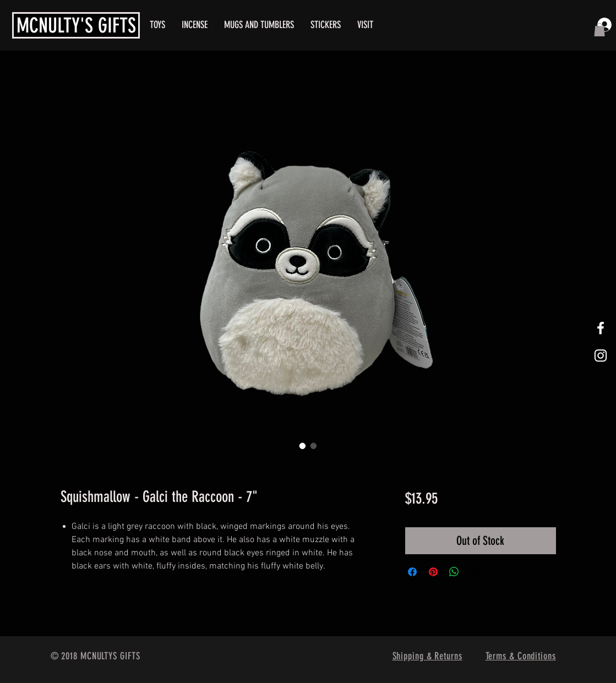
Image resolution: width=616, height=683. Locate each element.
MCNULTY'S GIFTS (76, 25)
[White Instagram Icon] (601, 356)
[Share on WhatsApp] (454, 572)
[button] (599, 30)
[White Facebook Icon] (601, 328)
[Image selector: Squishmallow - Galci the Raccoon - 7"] (303, 446)
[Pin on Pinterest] (433, 572)
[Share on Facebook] (412, 572)
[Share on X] (475, 572)
